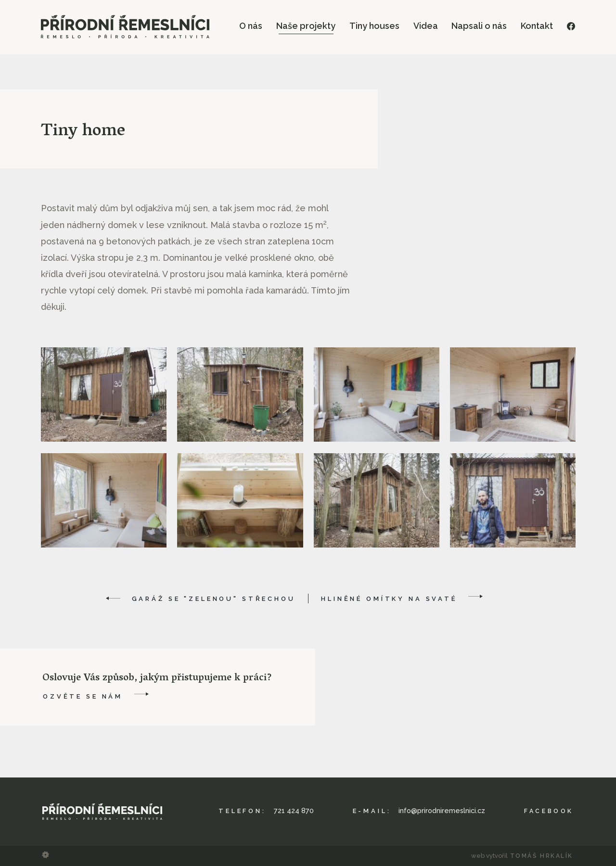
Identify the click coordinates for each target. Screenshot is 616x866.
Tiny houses (374, 26)
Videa (426, 26)
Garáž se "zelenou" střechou (214, 599)
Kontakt (537, 26)
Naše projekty (306, 26)
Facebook (548, 811)
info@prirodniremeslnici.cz (442, 811)
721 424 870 (295, 811)
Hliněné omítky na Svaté (389, 599)
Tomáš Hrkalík (541, 856)
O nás (251, 26)
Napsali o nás (479, 26)
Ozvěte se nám (83, 696)
